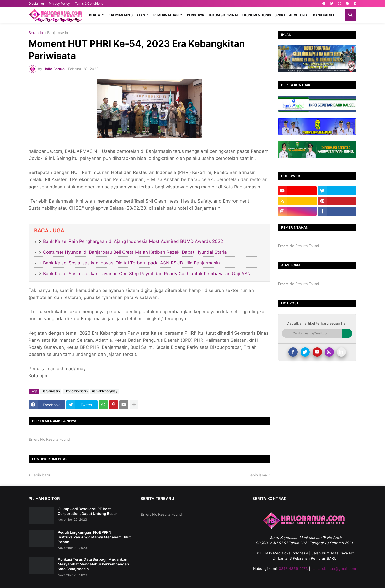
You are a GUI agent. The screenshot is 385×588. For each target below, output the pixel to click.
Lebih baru (41, 475)
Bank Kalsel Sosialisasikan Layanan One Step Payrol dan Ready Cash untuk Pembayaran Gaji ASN (147, 274)
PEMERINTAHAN (166, 15)
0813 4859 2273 (293, 568)
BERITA (95, 15)
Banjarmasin (58, 33)
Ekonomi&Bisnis (76, 391)
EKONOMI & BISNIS (257, 15)
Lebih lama (258, 475)
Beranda (36, 33)
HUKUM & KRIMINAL (223, 15)
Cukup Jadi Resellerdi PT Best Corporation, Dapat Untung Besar (87, 511)
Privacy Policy (59, 4)
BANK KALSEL (324, 15)
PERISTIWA (196, 15)
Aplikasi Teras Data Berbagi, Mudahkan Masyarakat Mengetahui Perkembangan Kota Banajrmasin (93, 564)
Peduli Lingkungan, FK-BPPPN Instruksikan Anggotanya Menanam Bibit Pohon (94, 537)
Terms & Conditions (89, 4)
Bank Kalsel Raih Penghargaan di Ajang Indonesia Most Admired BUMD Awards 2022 (133, 241)
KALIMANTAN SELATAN (127, 15)
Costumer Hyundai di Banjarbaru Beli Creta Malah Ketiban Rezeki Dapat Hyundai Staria (135, 252)
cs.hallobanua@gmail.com (334, 568)
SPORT (280, 15)
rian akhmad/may (105, 391)
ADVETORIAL (299, 15)
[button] (351, 15)
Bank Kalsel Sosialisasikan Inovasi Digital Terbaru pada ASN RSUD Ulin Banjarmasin (131, 263)
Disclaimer (36, 4)
